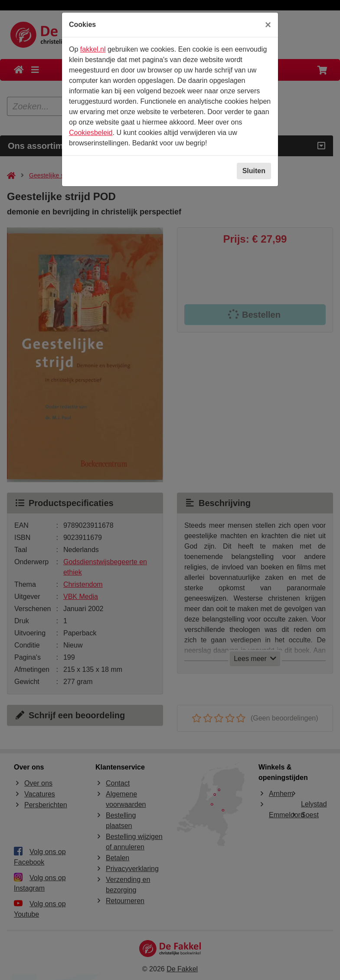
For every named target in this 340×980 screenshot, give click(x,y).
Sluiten (254, 171)
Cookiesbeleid (91, 133)
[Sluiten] (268, 25)
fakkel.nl (93, 49)
